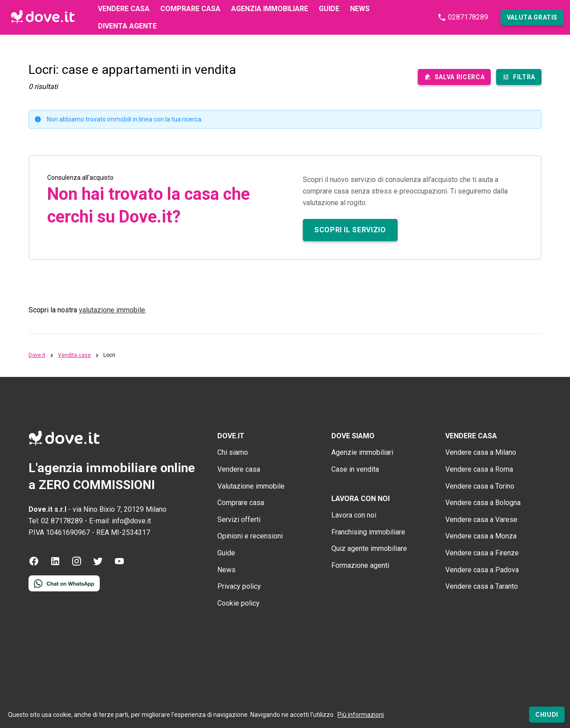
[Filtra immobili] (519, 77)
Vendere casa (239, 469)
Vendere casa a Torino (480, 486)
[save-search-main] (454, 77)
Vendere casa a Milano (481, 452)
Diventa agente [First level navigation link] (127, 26)
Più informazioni (361, 715)
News (226, 570)
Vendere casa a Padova (482, 570)
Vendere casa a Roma (479, 469)
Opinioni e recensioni (250, 536)
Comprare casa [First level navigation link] (190, 9)
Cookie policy (238, 603)
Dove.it (37, 355)
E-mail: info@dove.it (120, 521)
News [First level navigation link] (360, 9)
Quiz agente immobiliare (369, 548)
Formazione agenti (360, 565)
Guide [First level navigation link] (329, 9)
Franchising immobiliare (368, 532)
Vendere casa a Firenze (482, 553)
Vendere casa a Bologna (483, 503)
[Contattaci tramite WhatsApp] (64, 589)
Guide (226, 553)
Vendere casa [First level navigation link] (124, 9)
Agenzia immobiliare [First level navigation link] (270, 9)
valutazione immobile (112, 310)
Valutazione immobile (251, 486)
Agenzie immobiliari (362, 452)
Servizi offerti (239, 520)
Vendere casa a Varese (481, 520)
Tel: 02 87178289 (56, 521)
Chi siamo (233, 452)
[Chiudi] (547, 715)
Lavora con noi (354, 515)
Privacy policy (239, 586)
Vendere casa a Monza (481, 536)
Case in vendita (355, 469)
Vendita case (74, 355)
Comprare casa (241, 503)
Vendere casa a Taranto (482, 586)
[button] (532, 17)
